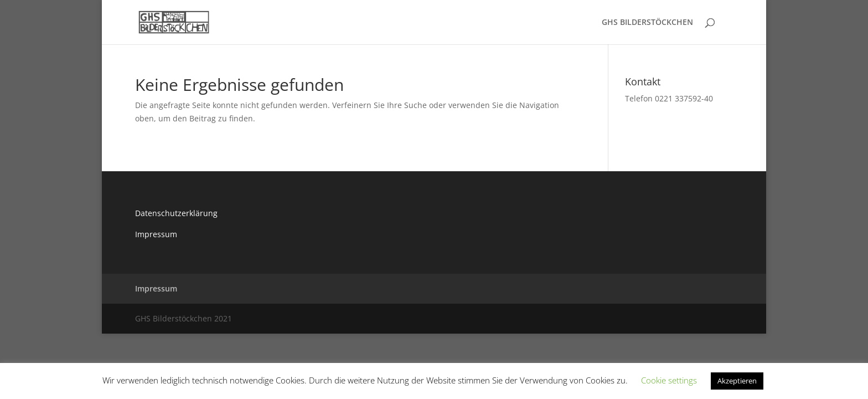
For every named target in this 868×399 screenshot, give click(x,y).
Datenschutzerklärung (176, 213)
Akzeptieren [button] (737, 381)
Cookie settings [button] (669, 380)
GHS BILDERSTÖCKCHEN (647, 23)
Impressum (156, 234)
